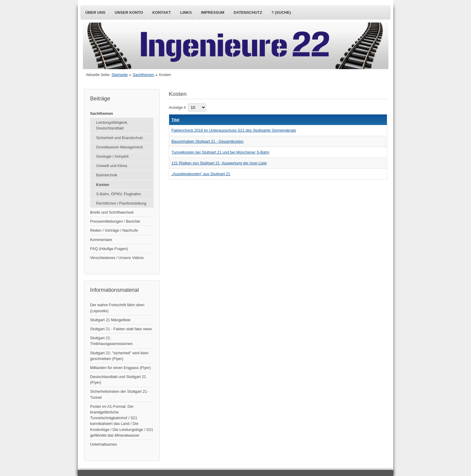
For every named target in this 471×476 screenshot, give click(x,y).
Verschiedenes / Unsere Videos (117, 258)
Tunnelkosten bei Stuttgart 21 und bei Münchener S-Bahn (220, 152)
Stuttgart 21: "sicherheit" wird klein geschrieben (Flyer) (119, 356)
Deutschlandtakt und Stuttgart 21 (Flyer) (118, 380)
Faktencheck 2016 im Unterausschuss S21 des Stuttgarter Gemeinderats (234, 130)
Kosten (103, 185)
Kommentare (101, 240)
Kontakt (162, 12)
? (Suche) (281, 12)
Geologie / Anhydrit (112, 156)
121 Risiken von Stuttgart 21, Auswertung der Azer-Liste (219, 163)
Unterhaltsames (104, 444)
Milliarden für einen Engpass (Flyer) (120, 368)
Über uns (95, 12)
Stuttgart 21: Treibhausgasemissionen (111, 341)
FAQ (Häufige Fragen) (109, 249)
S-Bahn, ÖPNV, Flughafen (119, 194)
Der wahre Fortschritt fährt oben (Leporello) (117, 308)
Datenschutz (248, 12)
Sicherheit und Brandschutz (120, 138)
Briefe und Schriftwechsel (112, 212)
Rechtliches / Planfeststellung (121, 203)
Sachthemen (144, 75)
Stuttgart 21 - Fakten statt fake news (121, 329)
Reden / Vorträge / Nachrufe (114, 230)
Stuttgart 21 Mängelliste (110, 320)
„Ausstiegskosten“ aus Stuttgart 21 (201, 174)
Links (186, 12)
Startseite (120, 75)
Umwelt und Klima (112, 166)
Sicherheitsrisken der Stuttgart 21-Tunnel (119, 394)
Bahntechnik (107, 175)
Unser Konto (129, 12)
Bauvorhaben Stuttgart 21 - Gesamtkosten (208, 141)
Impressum (213, 12)
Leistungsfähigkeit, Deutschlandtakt (112, 125)
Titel (175, 120)
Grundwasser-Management (119, 147)
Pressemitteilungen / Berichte (115, 221)
